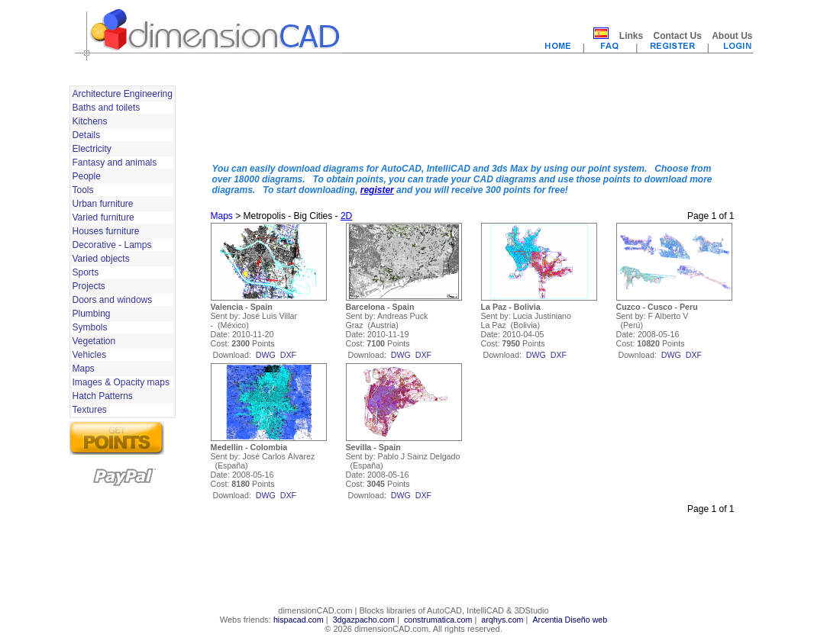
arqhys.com (502, 620)
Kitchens (90, 121)
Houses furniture (106, 231)
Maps (84, 369)
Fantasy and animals (115, 163)
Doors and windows (113, 300)
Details (87, 135)
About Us (732, 36)
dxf (288, 355)
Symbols (90, 327)
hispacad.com (299, 620)
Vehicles (90, 355)
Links (631, 36)
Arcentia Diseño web (570, 620)
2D (346, 216)
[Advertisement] (473, 117)
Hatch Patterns (103, 396)
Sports (86, 272)
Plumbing (92, 314)
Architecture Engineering (123, 94)
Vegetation (94, 341)
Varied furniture (103, 217)
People (87, 176)
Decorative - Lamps (112, 245)
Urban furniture (103, 204)
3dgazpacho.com (364, 620)
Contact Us (677, 36)
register (377, 190)
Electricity (92, 149)
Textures (90, 410)
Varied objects (101, 259)
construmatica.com (438, 620)
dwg (266, 355)
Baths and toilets (107, 108)
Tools (83, 190)
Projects (89, 286)
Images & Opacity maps (121, 382)
